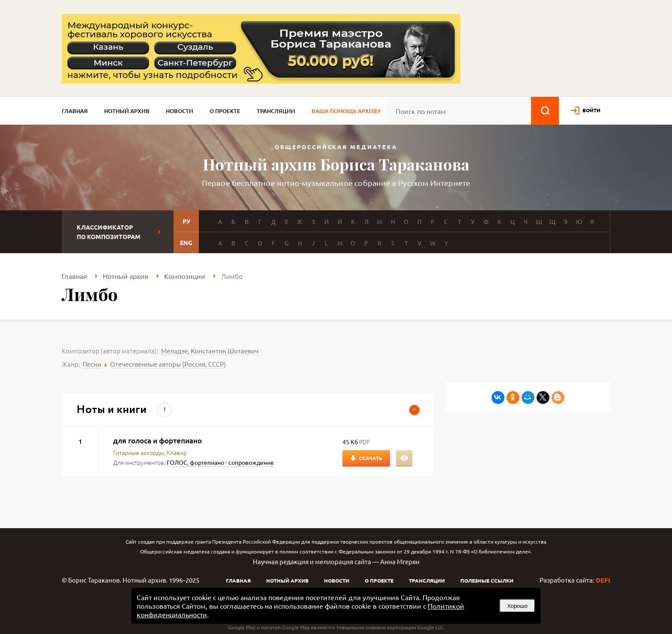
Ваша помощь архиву (346, 111)
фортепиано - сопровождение (232, 462)
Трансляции (276, 111)
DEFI (603, 580)
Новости (180, 111)
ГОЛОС (177, 462)
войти (591, 110)
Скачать (370, 458)
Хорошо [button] (517, 606)
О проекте (225, 111)
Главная (75, 111)
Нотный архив (127, 111)
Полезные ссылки (487, 580)
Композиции (185, 276)
